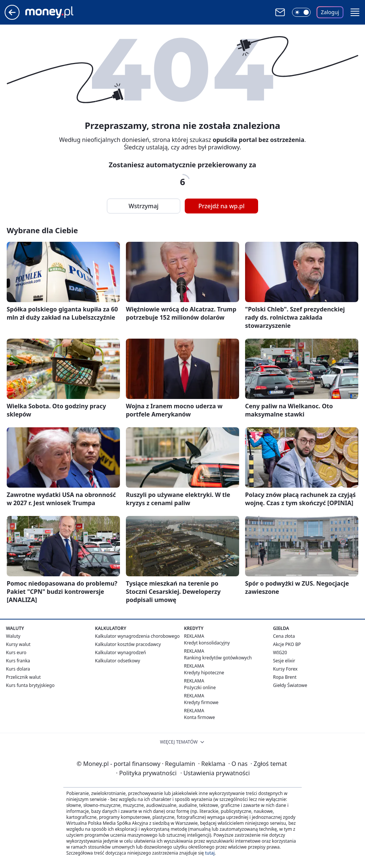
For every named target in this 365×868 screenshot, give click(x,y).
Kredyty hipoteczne (204, 673)
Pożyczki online (200, 688)
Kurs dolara (18, 669)
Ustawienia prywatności (215, 773)
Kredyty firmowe (201, 702)
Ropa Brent (285, 677)
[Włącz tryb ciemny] (301, 12)
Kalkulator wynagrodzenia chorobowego (137, 636)
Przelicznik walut (23, 677)
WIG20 (280, 652)
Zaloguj (330, 12)
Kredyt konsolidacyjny (207, 643)
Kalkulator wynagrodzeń (120, 652)
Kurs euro (16, 652)
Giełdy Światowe (290, 685)
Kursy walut (18, 644)
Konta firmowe (199, 717)
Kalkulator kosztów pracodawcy (128, 644)
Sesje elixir (284, 661)
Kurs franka (18, 661)
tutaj (210, 853)
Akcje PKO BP (287, 644)
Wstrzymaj (143, 206)
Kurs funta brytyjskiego (30, 685)
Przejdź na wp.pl (221, 206)
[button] (355, 12)
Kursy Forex (285, 669)
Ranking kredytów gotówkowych (218, 658)
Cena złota (284, 636)
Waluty (13, 636)
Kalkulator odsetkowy (118, 661)
